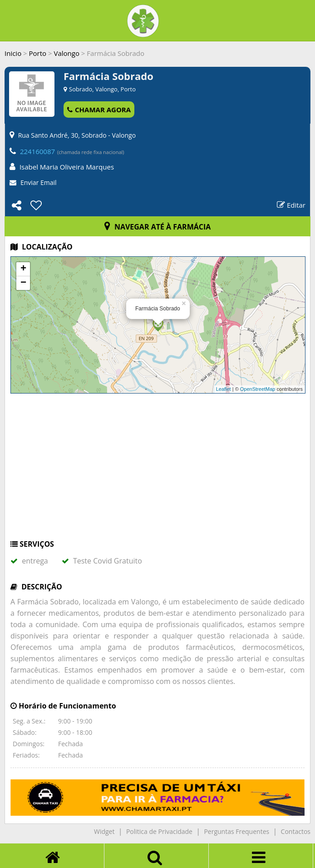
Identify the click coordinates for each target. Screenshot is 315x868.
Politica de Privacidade (159, 831)
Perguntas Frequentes (236, 831)
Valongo (66, 53)
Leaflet (224, 389)
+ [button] (23, 269)
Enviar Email (39, 182)
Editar (291, 205)
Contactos (296, 831)
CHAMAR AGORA (99, 110)
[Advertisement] (157, 471)
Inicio (13, 53)
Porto (38, 53)
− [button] (23, 283)
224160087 (37, 151)
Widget (104, 831)
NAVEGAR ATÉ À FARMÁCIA (158, 227)
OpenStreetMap (258, 389)
